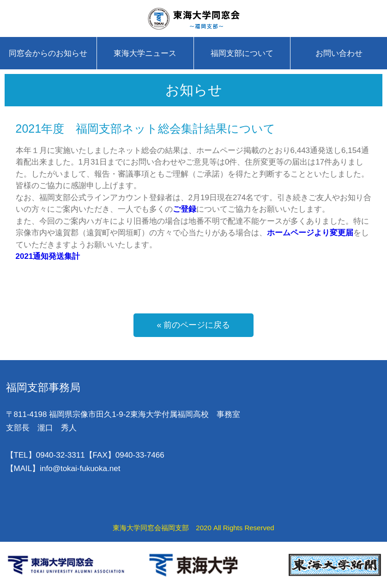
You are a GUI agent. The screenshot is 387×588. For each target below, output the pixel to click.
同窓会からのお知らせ (48, 53)
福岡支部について (242, 53)
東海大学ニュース (145, 53)
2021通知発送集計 (48, 256)
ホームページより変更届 (310, 233)
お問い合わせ (339, 53)
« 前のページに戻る (193, 325)
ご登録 (184, 209)
